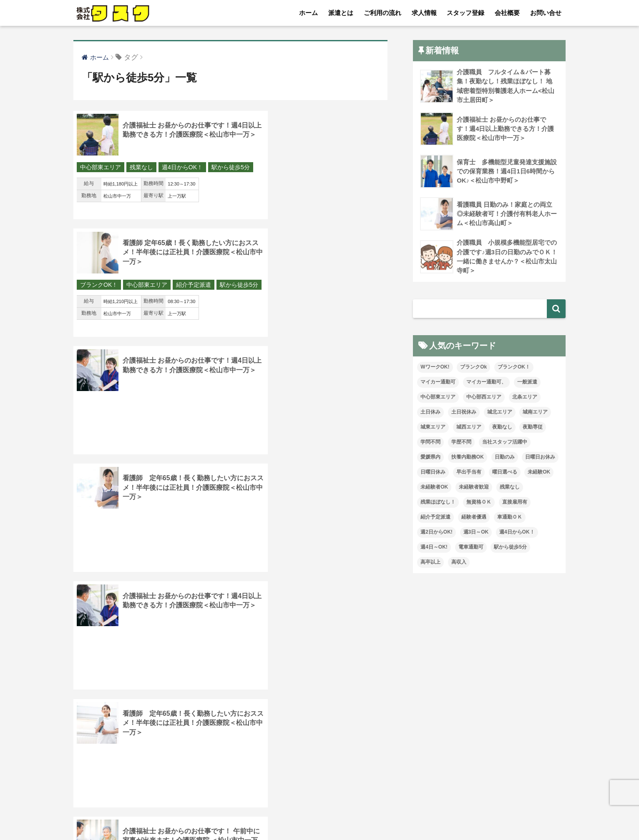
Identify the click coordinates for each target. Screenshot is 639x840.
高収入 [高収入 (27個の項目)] (459, 563)
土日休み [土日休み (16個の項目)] (430, 413)
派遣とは (341, 13)
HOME (320, 798)
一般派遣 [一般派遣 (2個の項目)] (527, 383)
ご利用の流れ (382, 13)
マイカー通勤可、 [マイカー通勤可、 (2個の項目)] (486, 383)
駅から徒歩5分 (99, 180)
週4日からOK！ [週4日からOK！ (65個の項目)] (517, 533)
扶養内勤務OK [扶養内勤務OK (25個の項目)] (468, 458)
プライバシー (406, 815)
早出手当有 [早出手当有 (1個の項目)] (469, 473)
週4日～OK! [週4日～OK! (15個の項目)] (434, 548)
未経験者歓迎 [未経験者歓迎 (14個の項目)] (474, 488)
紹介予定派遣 (356, 168)
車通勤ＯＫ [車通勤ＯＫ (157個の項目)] (510, 518)
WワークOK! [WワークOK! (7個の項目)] (435, 368)
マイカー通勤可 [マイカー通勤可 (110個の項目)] (438, 383)
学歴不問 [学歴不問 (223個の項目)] (461, 443)
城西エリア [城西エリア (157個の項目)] (469, 428)
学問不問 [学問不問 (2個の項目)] (430, 443)
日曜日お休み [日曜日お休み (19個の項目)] (540, 458)
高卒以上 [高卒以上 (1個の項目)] (430, 563)
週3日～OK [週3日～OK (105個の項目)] (476, 533)
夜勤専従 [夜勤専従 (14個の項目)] (533, 428)
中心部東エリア (101, 168)
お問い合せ (546, 13)
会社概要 (507, 13)
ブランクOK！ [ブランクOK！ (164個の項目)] (514, 368)
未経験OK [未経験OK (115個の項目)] (539, 473)
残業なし (141, 168)
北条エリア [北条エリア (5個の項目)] (525, 398)
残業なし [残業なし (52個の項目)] (510, 488)
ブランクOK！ (261, 168)
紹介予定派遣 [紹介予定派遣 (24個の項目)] (435, 518)
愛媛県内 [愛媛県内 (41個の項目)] (430, 458)
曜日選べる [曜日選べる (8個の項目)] (505, 473)
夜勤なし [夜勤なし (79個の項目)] (502, 428)
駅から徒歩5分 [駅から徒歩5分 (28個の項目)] (510, 548)
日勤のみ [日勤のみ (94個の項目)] (505, 458)
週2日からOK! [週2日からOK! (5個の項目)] (436, 533)
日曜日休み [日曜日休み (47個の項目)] (433, 473)
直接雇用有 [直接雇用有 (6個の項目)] (515, 503)
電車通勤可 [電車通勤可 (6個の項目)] (471, 548)
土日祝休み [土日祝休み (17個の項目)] (464, 413)
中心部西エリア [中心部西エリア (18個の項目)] (484, 398)
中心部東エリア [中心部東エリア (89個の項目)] (438, 398)
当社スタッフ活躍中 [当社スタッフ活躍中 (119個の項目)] (505, 443)
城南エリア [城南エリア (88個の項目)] (535, 413)
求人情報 (424, 13)
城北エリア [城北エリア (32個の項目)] (500, 413)
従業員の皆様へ (458, 815)
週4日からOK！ (182, 168)
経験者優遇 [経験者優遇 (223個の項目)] (474, 518)
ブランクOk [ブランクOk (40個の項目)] (473, 368)
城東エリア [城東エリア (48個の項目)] (433, 428)
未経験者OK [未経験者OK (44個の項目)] (434, 488)
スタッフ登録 (465, 13)
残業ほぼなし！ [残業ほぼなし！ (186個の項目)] (438, 503)
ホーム (308, 13)
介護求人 (506, 815)
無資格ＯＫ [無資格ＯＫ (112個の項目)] (479, 503)
